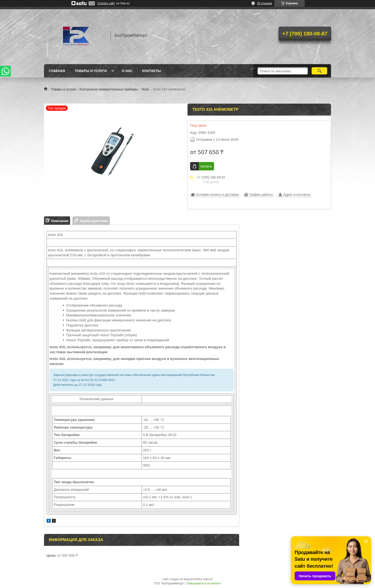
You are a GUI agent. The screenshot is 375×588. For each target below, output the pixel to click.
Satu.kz (208, 579)
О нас (127, 71)
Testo (145, 89)
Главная (57, 71)
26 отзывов (265, 3)
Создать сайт (106, 3)
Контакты (151, 71)
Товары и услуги (91, 71)
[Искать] (319, 71)
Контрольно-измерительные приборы (109, 89)
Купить (206, 166)
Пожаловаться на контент (204, 583)
